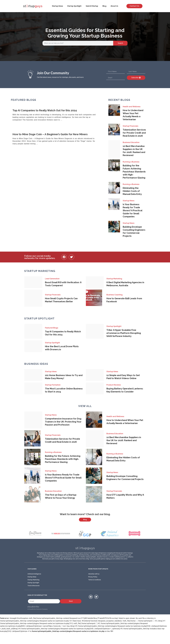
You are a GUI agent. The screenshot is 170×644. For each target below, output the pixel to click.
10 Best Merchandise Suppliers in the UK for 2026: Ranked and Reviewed (124, 440)
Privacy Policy (93, 588)
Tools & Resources (34, 596)
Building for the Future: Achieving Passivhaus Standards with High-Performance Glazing (134, 172)
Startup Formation (53, 385)
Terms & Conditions (95, 591)
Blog (104, 6)
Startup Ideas (57, 6)
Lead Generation (52, 279)
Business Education (131, 142)
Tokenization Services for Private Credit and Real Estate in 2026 (134, 133)
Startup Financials (130, 126)
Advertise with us (94, 585)
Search (120, 43)
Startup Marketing (114, 279)
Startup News (129, 201)
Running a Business (131, 162)
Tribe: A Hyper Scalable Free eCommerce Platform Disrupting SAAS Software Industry (124, 333)
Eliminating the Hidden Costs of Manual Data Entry (132, 191)
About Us (114, 6)
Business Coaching (114, 295)
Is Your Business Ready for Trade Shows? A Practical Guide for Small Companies (132, 210)
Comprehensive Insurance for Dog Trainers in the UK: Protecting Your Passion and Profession (63, 422)
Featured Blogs (52, 328)
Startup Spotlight (74, 6)
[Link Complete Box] (57, 115)
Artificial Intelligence (34, 585)
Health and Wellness (132, 107)
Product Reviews (114, 385)
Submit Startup (92, 6)
